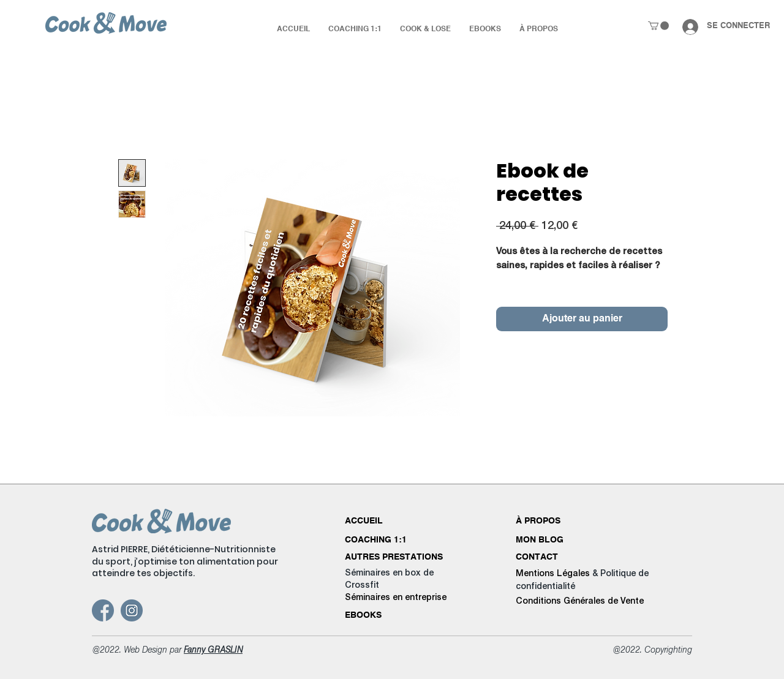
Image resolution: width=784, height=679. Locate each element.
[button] (658, 26)
